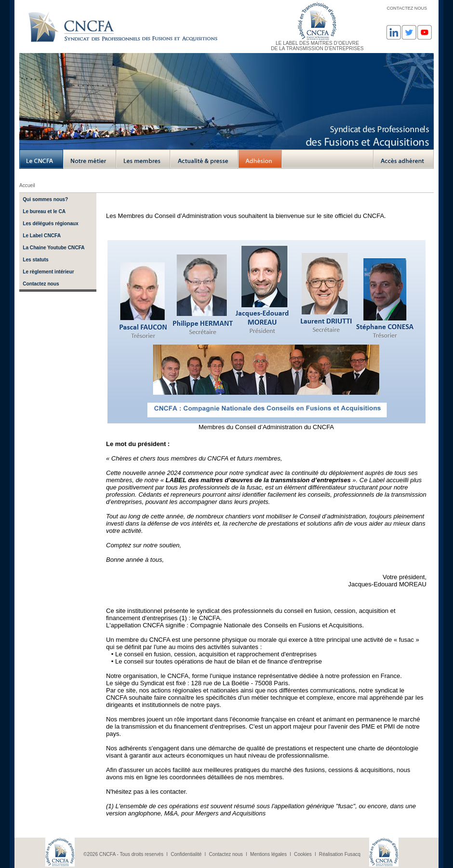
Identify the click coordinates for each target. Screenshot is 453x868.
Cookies (303, 854)
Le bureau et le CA (44, 211)
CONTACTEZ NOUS (407, 8)
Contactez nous (41, 284)
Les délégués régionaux (50, 224)
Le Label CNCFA (42, 236)
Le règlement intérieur (48, 272)
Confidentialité (186, 854)
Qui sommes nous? (45, 199)
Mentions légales (268, 854)
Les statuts (35, 260)
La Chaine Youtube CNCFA (53, 248)
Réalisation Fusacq (340, 854)
